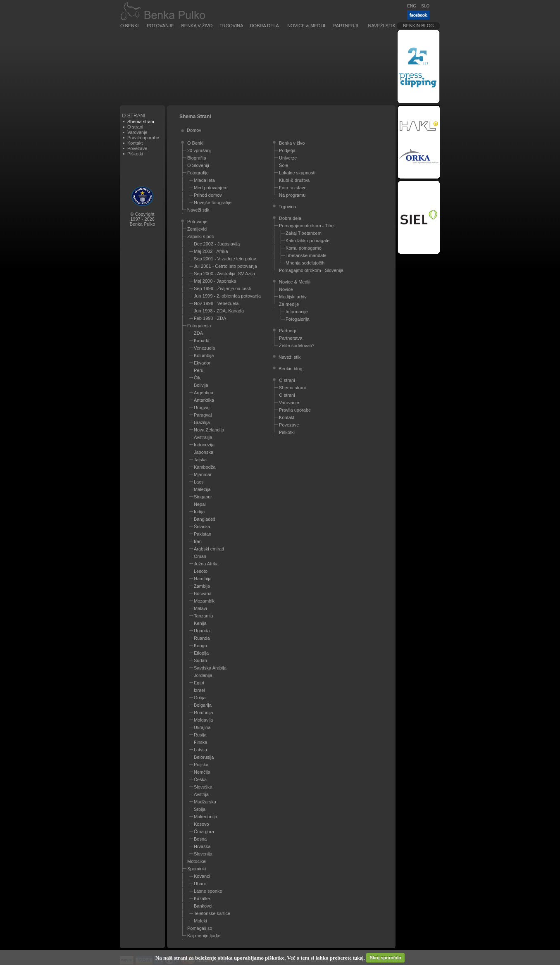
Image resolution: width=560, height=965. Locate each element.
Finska (200, 742)
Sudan (200, 660)
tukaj (358, 958)
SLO (425, 6)
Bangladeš (205, 519)
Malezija (202, 489)
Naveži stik (382, 26)
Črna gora (204, 832)
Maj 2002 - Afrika (211, 251)
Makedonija (205, 817)
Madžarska (205, 802)
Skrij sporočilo (385, 958)
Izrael (199, 690)
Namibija (203, 579)
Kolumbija (204, 355)
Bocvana (203, 593)
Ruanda (202, 638)
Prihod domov (208, 195)
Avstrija (201, 794)
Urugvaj (202, 407)
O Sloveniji (198, 165)
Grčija (200, 698)
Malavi (200, 608)
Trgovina (231, 26)
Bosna (200, 839)
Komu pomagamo (304, 248)
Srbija (200, 809)
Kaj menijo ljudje (204, 936)
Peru (199, 370)
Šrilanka (202, 527)
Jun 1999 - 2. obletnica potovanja (227, 296)
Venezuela (204, 348)
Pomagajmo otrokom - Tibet (307, 226)
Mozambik (204, 601)
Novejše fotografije (213, 203)
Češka (200, 779)
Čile (198, 378)
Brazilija (202, 422)
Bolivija (201, 385)
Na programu (292, 195)
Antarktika (204, 400)
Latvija (200, 750)
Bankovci (203, 906)
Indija (199, 512)
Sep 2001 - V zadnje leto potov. (225, 259)
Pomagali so (200, 928)
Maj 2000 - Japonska (215, 281)
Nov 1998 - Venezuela (216, 303)
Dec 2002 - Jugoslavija (217, 244)
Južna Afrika (206, 564)
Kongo (200, 646)
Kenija (200, 623)
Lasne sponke (208, 891)
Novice (286, 289)
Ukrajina (202, 727)
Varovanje (137, 132)
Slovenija (203, 854)
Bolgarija (203, 705)
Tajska (200, 460)
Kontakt (135, 143)
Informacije (297, 312)
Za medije (289, 304)
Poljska (201, 765)
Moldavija (203, 720)
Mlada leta (204, 180)
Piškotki (135, 154)
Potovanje (160, 26)
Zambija (202, 586)
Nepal (200, 504)
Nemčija (202, 772)
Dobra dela (265, 26)
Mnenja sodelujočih (305, 263)
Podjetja (287, 150)
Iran (198, 541)
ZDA (198, 333)
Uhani (200, 884)
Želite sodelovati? (297, 345)
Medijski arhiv (293, 297)
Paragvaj (203, 415)
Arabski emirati (209, 549)
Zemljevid (197, 229)
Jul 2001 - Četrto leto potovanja (225, 266)
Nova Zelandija (209, 430)
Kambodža (205, 467)
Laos (199, 482)
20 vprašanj (199, 150)
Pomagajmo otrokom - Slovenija (311, 270)
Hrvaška (202, 846)
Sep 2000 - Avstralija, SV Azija (224, 274)
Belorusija (204, 757)
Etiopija (201, 653)
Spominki (197, 869)
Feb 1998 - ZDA (210, 318)
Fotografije (198, 173)
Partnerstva (291, 338)
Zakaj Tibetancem (304, 233)
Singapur (203, 497)
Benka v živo (197, 26)
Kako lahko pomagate (307, 241)
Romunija (203, 712)
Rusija (200, 735)
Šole (284, 165)
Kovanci (202, 876)
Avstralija (203, 437)
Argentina (204, 393)
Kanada (202, 341)
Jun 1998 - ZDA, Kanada (219, 311)
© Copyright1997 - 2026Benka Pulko (143, 219)
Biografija (197, 158)
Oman (200, 556)
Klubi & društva (294, 180)
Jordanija (203, 675)
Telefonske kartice (212, 913)
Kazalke (202, 898)
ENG (412, 6)
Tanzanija (203, 616)
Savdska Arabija (210, 668)
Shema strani (292, 388)
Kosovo (201, 824)
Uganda (202, 631)
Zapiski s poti (200, 236)
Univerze (288, 158)
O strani (135, 127)
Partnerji (346, 26)
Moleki (200, 921)
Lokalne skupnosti (297, 173)
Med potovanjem (211, 188)
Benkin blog (418, 26)
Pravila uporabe (143, 138)
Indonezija (204, 445)
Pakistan (203, 534)
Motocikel (197, 861)
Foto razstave (293, 188)
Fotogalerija (199, 326)
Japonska (204, 452)
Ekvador (202, 363)
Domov (194, 130)
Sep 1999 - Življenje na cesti (222, 288)
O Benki (130, 26)
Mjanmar (203, 474)
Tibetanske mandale (306, 255)
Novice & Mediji (306, 26)
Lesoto (201, 571)
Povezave (137, 148)
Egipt (199, 683)
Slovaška (203, 787)
